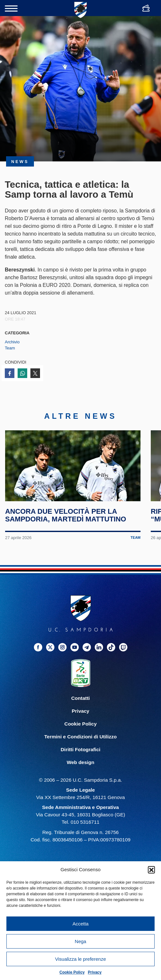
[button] (151, 870)
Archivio (12, 342)
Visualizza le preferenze (80, 959)
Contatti (80, 701)
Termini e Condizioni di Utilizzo (80, 739)
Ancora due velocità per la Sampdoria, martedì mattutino (66, 518)
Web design (80, 765)
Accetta (80, 924)
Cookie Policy (72, 972)
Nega (81, 941)
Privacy (95, 972)
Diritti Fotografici (81, 752)
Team (10, 348)
